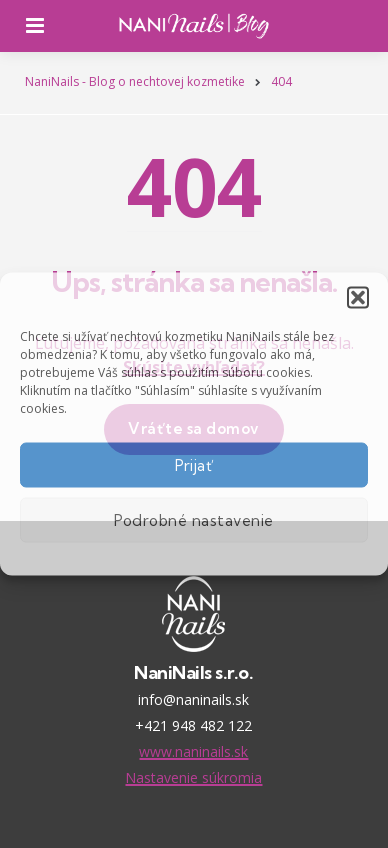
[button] (358, 298)
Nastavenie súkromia (193, 777)
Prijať (194, 464)
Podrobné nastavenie (194, 519)
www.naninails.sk (193, 751)
